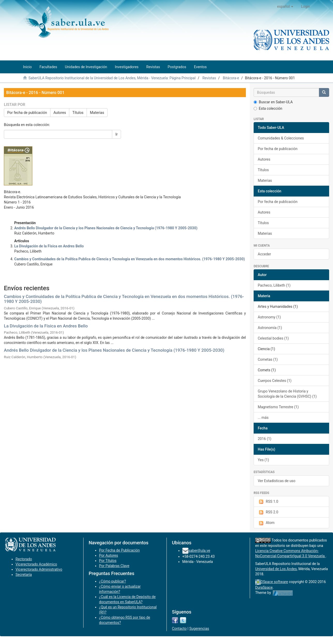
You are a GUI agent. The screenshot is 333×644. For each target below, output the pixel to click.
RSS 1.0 (268, 502)
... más (263, 418)
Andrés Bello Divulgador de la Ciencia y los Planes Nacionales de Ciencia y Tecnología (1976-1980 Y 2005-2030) (114, 350)
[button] (285, 6)
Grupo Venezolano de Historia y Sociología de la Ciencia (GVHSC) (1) (287, 394)
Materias (97, 113)
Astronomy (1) (269, 317)
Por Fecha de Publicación (119, 550)
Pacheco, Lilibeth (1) (274, 285)
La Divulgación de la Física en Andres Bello (46, 326)
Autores (60, 113)
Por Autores (108, 555)
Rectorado (24, 559)
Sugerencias (199, 629)
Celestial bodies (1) (273, 338)
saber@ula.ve (199, 551)
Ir (116, 134)
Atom (266, 523)
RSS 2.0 (268, 512)
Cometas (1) (268, 359)
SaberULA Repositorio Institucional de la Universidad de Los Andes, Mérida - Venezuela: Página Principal (112, 78)
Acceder (264, 254)
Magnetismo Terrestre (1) (278, 407)
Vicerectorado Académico (36, 564)
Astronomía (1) (270, 328)
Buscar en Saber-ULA (273, 102)
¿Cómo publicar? (112, 581)
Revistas (209, 78)
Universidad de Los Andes (276, 569)
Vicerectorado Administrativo (39, 569)
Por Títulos (108, 561)
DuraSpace (264, 587)
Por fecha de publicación (27, 113)
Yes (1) (263, 460)
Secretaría (24, 575)
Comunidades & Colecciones (281, 138)
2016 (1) (264, 439)
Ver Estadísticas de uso (277, 481)
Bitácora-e (231, 78)
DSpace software (274, 582)
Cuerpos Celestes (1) (275, 381)
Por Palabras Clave (114, 566)
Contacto (179, 629)
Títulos (78, 113)
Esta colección (268, 108)
